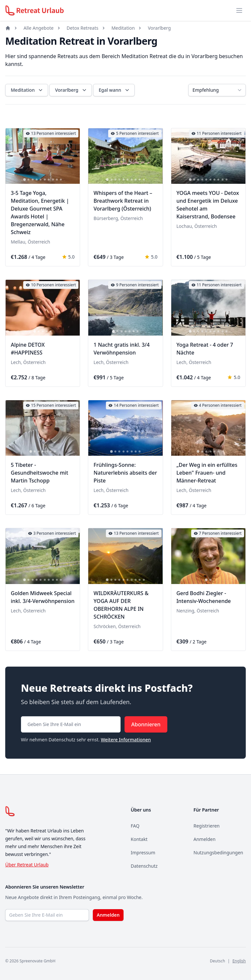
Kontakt (139, 839)
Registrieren (207, 826)
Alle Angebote (39, 28)
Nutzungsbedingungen (218, 853)
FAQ (135, 826)
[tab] (25, 180)
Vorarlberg (159, 28)
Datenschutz (144, 866)
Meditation (123, 28)
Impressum (143, 853)
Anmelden (204, 839)
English (239, 961)
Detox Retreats (83, 28)
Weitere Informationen (126, 740)
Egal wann (115, 90)
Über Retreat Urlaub (27, 865)
